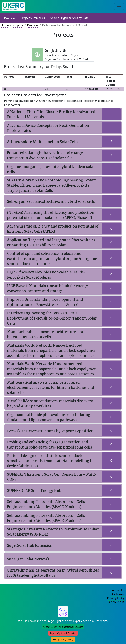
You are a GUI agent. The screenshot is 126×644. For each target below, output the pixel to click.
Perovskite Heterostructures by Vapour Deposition (50, 431)
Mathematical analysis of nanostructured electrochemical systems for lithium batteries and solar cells (50, 387)
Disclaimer (118, 594)
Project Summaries (33, 18)
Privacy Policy (116, 598)
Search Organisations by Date (70, 18)
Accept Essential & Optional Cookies (63, 627)
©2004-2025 (117, 602)
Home (5, 25)
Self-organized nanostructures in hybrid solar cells (51, 201)
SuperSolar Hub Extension (30, 545)
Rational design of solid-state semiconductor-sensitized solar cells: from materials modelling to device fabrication (50, 461)
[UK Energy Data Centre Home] (13, 7)
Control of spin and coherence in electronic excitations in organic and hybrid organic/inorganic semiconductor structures (52, 259)
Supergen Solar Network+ (29, 559)
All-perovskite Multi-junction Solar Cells (43, 142)
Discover (10, 18)
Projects (18, 25)
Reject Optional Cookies (63, 633)
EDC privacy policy (63, 639)
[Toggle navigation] (119, 7)
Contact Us (118, 590)
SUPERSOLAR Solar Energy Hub (34, 491)
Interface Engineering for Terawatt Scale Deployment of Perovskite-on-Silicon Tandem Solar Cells (52, 318)
